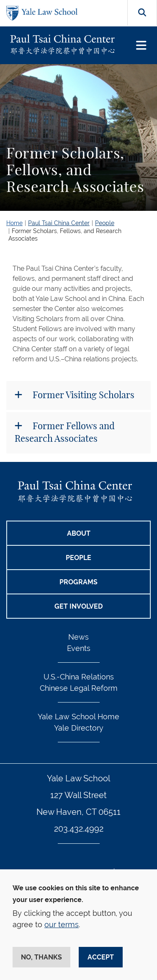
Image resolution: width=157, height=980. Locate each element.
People (105, 223)
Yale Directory (79, 728)
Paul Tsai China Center (59, 223)
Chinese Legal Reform (79, 688)
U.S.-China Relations (79, 677)
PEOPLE (78, 558)
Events (79, 648)
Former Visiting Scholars (82, 395)
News (78, 637)
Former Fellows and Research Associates (65, 432)
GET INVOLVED (78, 606)
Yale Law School (78, 778)
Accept (101, 957)
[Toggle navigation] (141, 45)
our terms (62, 924)
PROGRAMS (78, 582)
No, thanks (41, 957)
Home (14, 223)
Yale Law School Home (78, 717)
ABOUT (79, 533)
